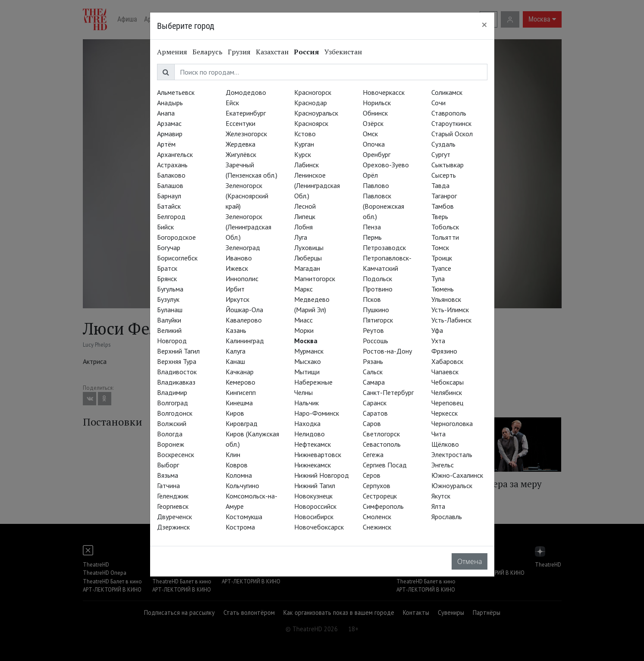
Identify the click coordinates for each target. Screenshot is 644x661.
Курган (304, 144)
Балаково (171, 175)
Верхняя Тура (177, 361)
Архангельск (175, 154)
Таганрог (444, 196)
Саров (372, 423)
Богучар (169, 247)
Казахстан (272, 52)
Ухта (438, 341)
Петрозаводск (384, 247)
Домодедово (246, 92)
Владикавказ (176, 382)
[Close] (484, 25)
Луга (301, 237)
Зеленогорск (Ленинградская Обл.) (248, 227)
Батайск (169, 206)
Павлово (376, 185)
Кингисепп (241, 392)
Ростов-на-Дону (387, 351)
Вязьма (168, 475)
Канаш (235, 361)
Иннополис (242, 279)
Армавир (170, 134)
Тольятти (445, 237)
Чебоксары (448, 382)
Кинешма (239, 403)
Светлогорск (381, 434)
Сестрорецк (380, 496)
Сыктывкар (448, 165)
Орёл (370, 175)
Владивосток (177, 372)
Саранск (375, 403)
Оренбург (377, 154)
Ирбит (235, 289)
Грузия (239, 52)
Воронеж (171, 444)
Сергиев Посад (385, 465)
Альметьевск (176, 92)
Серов (372, 475)
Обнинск (375, 113)
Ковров (237, 465)
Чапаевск (445, 372)
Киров (235, 413)
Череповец (447, 403)
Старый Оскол (452, 134)
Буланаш (170, 310)
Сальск (373, 372)
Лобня (303, 227)
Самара (374, 382)
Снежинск (377, 527)
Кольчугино (242, 486)
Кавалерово (244, 320)
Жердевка (240, 144)
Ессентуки (240, 123)
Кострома (240, 527)
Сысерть (444, 175)
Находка (307, 423)
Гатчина (168, 486)
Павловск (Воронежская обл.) (383, 206)
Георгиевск (173, 506)
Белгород (171, 216)
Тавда (440, 185)
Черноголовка (452, 423)
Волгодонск (175, 413)
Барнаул (169, 196)
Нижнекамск (313, 465)
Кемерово (240, 382)
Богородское (176, 237)
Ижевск (237, 268)
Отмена (470, 561)
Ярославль (447, 517)
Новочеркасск (384, 92)
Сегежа (373, 454)
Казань (236, 330)
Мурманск (309, 351)
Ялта (438, 506)
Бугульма (170, 289)
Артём (166, 144)
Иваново (239, 258)
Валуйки (169, 320)
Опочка (374, 144)
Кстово (305, 134)
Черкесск (445, 413)
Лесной (305, 206)
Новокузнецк (313, 496)
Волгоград (173, 403)
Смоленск (377, 517)
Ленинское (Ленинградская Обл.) (317, 185)
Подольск (377, 279)
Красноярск (311, 123)
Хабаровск (447, 361)
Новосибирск (314, 517)
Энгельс (443, 465)
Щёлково (445, 444)
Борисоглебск (177, 258)
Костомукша (244, 517)
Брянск (167, 279)
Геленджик (173, 496)
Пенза (372, 227)
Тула (438, 279)
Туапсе (441, 268)
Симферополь (383, 506)
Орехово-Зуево (386, 165)
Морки (304, 330)
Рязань (373, 361)
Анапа (166, 113)
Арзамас (169, 123)
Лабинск (306, 165)
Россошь (375, 341)
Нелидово (309, 434)
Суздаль (443, 144)
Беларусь (207, 52)
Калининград (245, 341)
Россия (306, 52)
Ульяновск (446, 299)
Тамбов (443, 206)
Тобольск (445, 227)
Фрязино (444, 351)
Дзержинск (173, 527)
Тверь (440, 216)
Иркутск (237, 299)
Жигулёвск (241, 154)
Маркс (303, 289)
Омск (370, 134)
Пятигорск (378, 320)
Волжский (172, 423)
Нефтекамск (313, 444)
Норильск (377, 103)
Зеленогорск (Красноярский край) (247, 196)
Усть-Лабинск (451, 320)
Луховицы (309, 247)
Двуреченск (174, 517)
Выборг (168, 465)
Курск (303, 154)
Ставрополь (449, 113)
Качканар (240, 372)
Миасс (303, 320)
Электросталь (452, 454)
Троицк (442, 258)
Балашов (170, 185)
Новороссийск (315, 506)
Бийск (165, 227)
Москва (306, 341)
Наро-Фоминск (317, 413)
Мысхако (308, 361)
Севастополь (382, 444)
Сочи (438, 103)
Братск (167, 268)
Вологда (170, 434)
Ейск (232, 103)
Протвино (378, 289)
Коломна (239, 475)
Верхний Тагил (178, 351)
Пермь (372, 237)
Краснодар (311, 103)
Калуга (236, 351)
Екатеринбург (246, 113)
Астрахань (172, 165)
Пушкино (376, 310)
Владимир (172, 392)
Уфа (437, 330)
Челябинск (447, 392)
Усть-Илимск (450, 310)
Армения (172, 52)
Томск (440, 247)
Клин (233, 454)
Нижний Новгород (322, 475)
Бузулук (168, 299)
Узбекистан (343, 52)
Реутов (373, 330)
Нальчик (306, 403)
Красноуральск (316, 113)
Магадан (307, 268)
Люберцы (308, 258)
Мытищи (307, 372)
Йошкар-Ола (244, 310)
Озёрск (373, 123)
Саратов (375, 413)
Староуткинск (451, 123)
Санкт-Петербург (388, 392)
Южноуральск (452, 486)
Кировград (242, 423)
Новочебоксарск (319, 527)
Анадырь (170, 103)
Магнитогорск (315, 279)
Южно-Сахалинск (457, 475)
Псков (372, 299)
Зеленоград (243, 247)
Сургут (441, 154)
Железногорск (246, 134)
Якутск (441, 496)
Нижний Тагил (315, 486)
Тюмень (443, 289)
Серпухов (377, 486)
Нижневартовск (318, 454)
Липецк (305, 216)
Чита (438, 434)
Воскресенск (176, 454)
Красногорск (313, 92)
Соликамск (447, 92)
